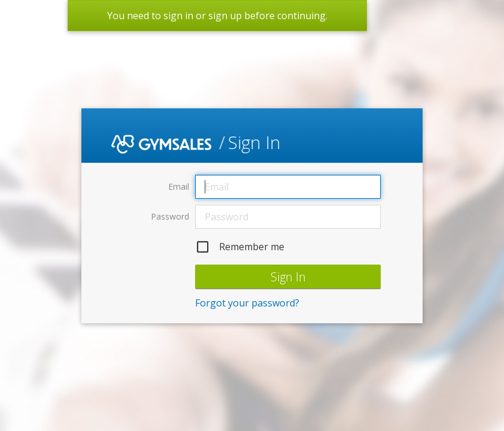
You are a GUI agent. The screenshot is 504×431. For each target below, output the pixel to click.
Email (179, 186)
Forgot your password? (247, 303)
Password (170, 216)
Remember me (240, 247)
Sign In (288, 277)
